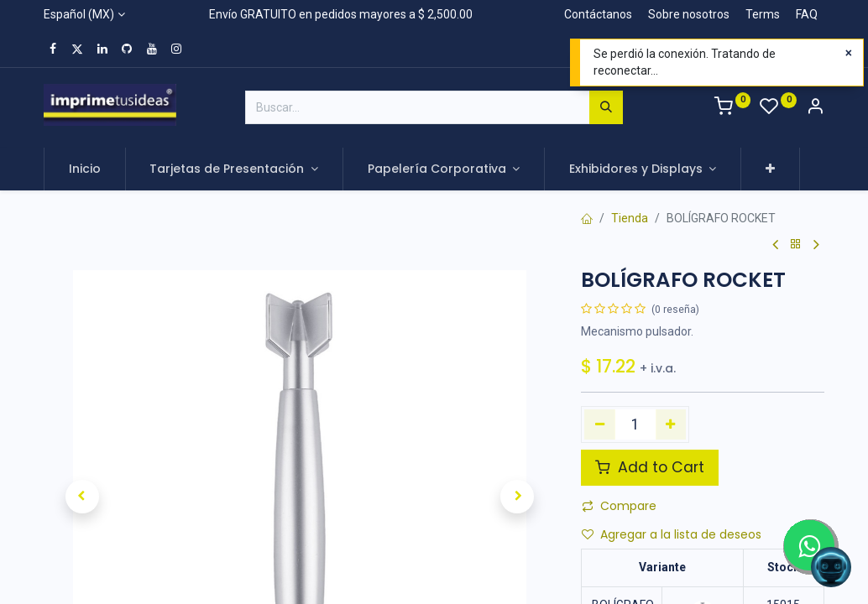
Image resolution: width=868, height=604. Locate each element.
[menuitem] (85, 169)
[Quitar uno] (600, 424)
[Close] (849, 54)
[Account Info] (815, 108)
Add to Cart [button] (650, 467)
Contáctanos (598, 14)
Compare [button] (619, 506)
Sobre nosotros (689, 14)
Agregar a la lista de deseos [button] (672, 534)
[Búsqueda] (606, 107)
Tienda (630, 218)
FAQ (807, 14)
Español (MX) (79, 14)
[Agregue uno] (671, 424)
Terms (763, 14)
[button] (770, 169)
